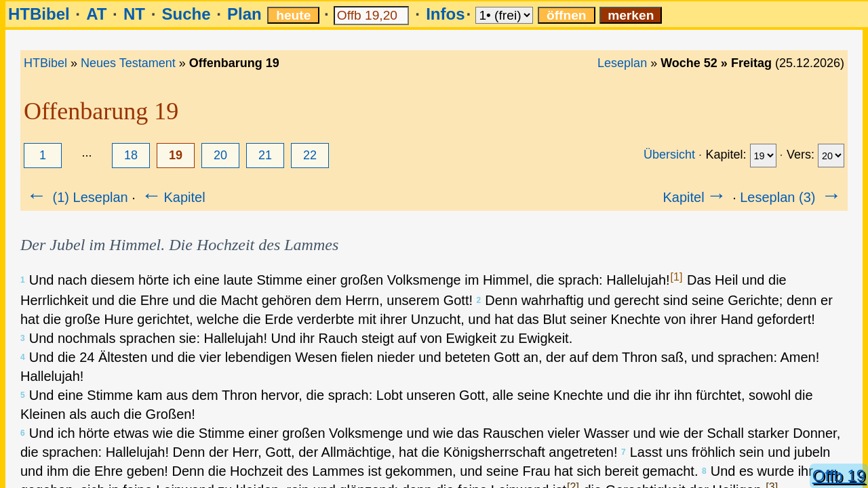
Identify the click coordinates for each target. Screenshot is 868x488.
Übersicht (669, 155)
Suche (186, 14)
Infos (445, 14)
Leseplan (622, 63)
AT (96, 14)
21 (265, 155)
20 (220, 155)
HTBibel (39, 14)
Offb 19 (839, 475)
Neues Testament (128, 63)
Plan (244, 14)
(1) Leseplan (76, 197)
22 (310, 155)
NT (134, 14)
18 (131, 155)
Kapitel (172, 197)
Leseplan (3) (792, 197)
